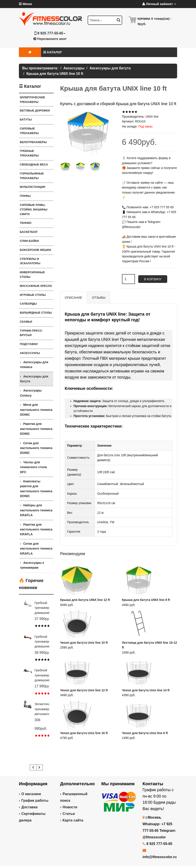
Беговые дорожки (35, 111)
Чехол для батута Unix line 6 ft (145, 733)
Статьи (69, 814)
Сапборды (28, 304)
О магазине (31, 794)
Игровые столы (33, 295)
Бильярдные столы (36, 313)
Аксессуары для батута (34, 379)
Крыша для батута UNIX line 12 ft (85, 600)
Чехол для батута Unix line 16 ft (84, 733)
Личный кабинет (159, 4)
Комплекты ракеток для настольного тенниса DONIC (36, 489)
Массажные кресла (36, 286)
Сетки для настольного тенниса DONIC (36, 448)
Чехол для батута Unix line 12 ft (84, 690)
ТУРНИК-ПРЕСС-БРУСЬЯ (31, 333)
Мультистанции (33, 187)
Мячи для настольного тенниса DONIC (36, 410)
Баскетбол (29, 232)
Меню (25, 4)
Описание (74, 298)
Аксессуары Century (31, 393)
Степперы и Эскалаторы (30, 261)
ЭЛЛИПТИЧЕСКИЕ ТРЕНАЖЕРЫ (32, 100)
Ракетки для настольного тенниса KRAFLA (36, 529)
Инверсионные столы (32, 275)
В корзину (153, 279)
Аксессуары (30, 353)
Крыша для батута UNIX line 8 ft (146, 600)
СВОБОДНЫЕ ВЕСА (34, 164)
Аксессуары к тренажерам (32, 565)
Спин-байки (29, 241)
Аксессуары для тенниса (34, 365)
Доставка (29, 807)
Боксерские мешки (35, 250)
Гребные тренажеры (29, 153)
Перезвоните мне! (50, 39)
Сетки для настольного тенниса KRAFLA (36, 549)
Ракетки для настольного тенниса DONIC (36, 429)
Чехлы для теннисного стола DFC (33, 467)
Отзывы (99, 298)
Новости (70, 807)
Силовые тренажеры (29, 131)
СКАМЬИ (26, 322)
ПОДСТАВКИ (29, 344)
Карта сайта (73, 820)
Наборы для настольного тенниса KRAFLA (36, 510)
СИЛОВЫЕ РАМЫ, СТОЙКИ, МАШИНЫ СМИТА (34, 209)
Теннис (26, 223)
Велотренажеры (33, 142)
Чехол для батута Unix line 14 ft (146, 690)
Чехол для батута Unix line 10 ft (84, 643)
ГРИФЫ (25, 196)
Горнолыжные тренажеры (32, 176)
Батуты (26, 120)
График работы (35, 801)
